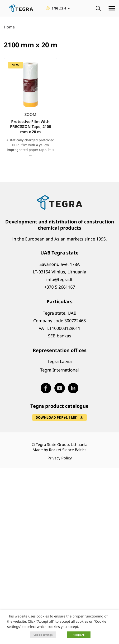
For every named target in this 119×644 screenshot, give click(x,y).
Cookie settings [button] (43, 635)
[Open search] (98, 8)
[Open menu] (112, 8)
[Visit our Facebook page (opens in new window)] (46, 388)
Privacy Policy (60, 458)
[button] (58, 8)
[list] (59, 113)
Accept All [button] (79, 635)
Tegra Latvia (60, 361)
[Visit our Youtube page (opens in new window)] (60, 388)
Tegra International (59, 370)
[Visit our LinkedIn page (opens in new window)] (73, 388)
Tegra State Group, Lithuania (62, 444)
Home (9, 27)
